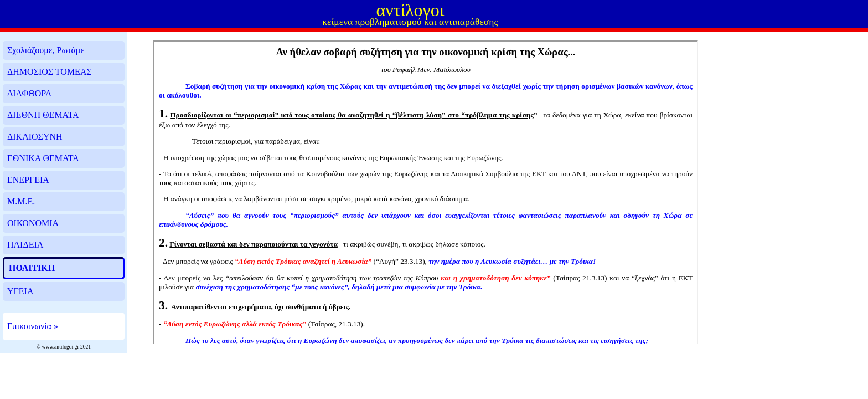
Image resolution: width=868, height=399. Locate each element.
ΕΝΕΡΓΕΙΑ (28, 180)
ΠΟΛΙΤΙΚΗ (32, 268)
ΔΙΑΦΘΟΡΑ (29, 93)
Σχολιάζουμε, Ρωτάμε (46, 50)
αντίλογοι (410, 10)
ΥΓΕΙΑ (20, 291)
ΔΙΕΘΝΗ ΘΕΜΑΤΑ (43, 115)
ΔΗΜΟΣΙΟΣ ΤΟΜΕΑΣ (50, 72)
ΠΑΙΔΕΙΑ (25, 245)
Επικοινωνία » (33, 326)
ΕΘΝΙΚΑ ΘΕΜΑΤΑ (43, 158)
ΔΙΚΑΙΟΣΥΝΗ (35, 137)
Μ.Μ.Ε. (21, 201)
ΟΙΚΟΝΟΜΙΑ (33, 223)
